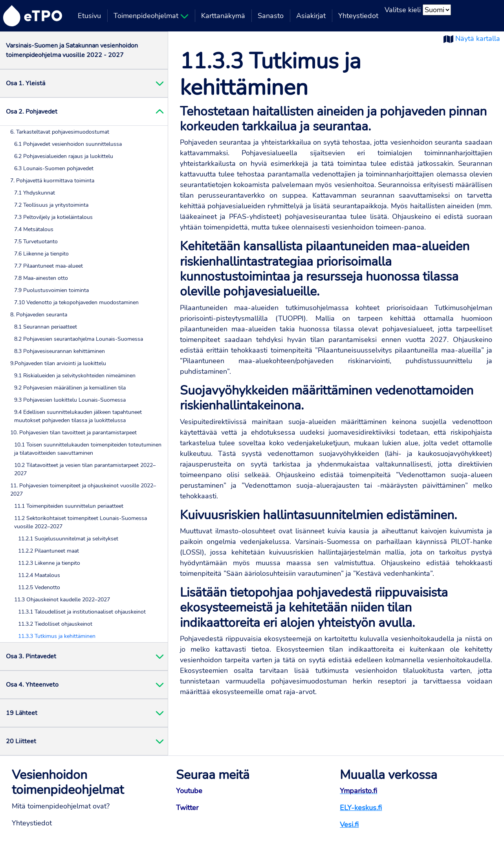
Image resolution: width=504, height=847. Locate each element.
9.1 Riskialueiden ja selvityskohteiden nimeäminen (75, 376)
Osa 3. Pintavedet (31, 656)
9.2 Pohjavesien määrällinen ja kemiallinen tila (70, 388)
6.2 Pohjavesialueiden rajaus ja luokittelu (64, 156)
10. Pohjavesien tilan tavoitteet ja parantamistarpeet (73, 433)
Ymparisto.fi (358, 791)
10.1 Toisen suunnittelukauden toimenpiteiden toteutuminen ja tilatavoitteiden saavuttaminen (88, 449)
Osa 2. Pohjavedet (32, 112)
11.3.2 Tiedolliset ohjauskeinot (55, 624)
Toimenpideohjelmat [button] (151, 16)
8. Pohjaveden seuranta (39, 315)
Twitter (187, 808)
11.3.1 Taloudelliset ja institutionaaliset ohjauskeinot (82, 612)
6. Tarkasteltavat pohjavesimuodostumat (60, 132)
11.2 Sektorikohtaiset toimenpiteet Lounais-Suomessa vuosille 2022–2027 (81, 522)
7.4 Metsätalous (34, 229)
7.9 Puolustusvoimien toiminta (51, 290)
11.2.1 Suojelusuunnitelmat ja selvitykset (68, 539)
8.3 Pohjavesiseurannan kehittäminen (60, 351)
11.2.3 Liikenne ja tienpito (49, 563)
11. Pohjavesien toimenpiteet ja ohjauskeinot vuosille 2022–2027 (83, 490)
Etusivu (89, 16)
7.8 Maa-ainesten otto (41, 278)
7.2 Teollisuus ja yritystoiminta (51, 205)
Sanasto (271, 16)
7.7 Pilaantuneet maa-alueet (49, 266)
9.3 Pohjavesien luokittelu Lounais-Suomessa (70, 400)
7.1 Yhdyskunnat (35, 193)
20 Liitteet (21, 741)
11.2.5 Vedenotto (39, 587)
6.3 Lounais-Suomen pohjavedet (54, 168)
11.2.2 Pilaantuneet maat (49, 551)
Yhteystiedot (358, 16)
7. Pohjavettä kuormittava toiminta (52, 181)
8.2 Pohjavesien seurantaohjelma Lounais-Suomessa (79, 339)
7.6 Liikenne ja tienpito (41, 254)
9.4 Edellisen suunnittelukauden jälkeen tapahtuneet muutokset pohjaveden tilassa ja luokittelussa (78, 416)
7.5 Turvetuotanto (36, 242)
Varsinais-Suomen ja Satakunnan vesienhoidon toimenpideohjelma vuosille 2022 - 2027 (72, 50)
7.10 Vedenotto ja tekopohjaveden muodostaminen (76, 302)
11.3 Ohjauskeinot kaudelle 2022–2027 (62, 600)
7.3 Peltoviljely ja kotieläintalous (53, 217)
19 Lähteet (22, 713)
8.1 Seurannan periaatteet (46, 327)
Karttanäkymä (223, 16)
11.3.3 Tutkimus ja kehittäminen (57, 636)
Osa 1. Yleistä (26, 83)
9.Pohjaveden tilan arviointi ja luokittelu (58, 363)
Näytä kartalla (478, 39)
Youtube (189, 791)
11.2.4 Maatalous (39, 575)
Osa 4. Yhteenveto (32, 685)
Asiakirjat (311, 16)
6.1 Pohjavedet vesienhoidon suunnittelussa (68, 144)
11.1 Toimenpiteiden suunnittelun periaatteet (69, 506)
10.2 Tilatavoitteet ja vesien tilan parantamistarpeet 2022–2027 (85, 469)
